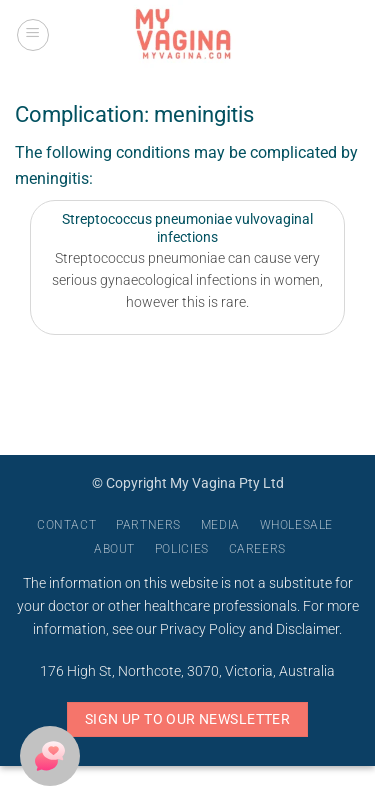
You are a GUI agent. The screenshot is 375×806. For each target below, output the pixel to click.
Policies (182, 549)
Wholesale (297, 525)
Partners (148, 525)
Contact (66, 525)
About (114, 549)
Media (220, 525)
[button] (33, 35)
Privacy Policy (203, 629)
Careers (257, 549)
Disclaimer (307, 629)
